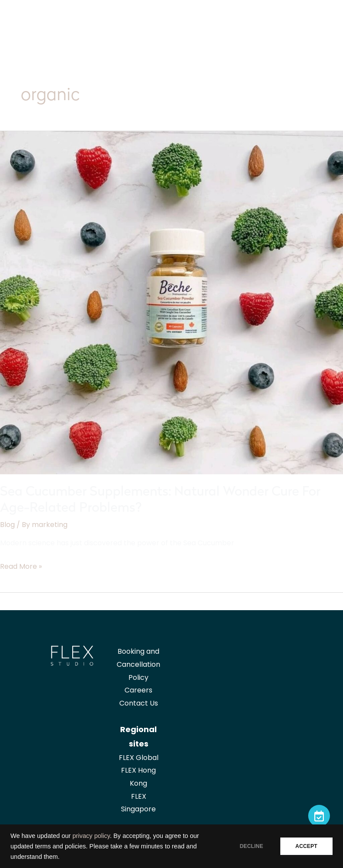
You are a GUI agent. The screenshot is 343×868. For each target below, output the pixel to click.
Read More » (21, 567)
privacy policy (91, 836)
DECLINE (252, 846)
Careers (138, 690)
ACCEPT (306, 846)
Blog (7, 525)
